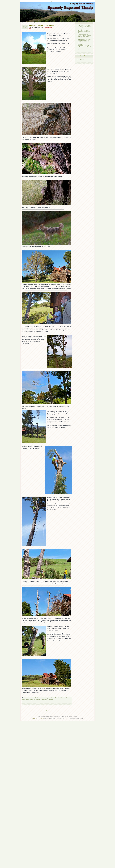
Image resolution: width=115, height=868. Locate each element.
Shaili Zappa (44, 700)
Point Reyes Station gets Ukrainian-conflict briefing (84, 26)
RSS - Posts (81, 59)
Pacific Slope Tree (31, 700)
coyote (33, 698)
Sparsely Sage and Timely (38, 719)
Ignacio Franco (51, 698)
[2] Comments (32, 29)
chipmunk (28, 698)
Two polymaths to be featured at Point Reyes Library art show (84, 32)
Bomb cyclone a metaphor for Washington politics (84, 36)
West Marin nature (48, 27)
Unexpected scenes (83, 34)
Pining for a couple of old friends (41, 26)
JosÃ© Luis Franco (60, 698)
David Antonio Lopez (41, 698)
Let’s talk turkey (82, 38)
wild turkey (51, 700)
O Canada (80, 44)
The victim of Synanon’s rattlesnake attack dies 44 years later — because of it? (84, 47)
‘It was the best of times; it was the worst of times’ (84, 40)
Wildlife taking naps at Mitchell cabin (83, 42)
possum (38, 700)
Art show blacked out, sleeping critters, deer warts (85, 28)
